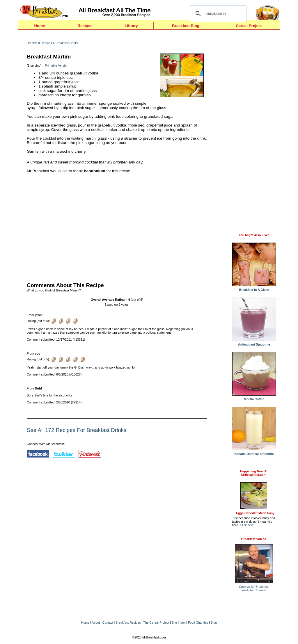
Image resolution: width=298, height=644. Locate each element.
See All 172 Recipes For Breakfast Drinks (77, 430)
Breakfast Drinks (67, 43)
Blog (214, 622)
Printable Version (57, 65)
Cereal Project (249, 26)
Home (39, 26)
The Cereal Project (156, 622)
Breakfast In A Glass (254, 288)
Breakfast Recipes (39, 43)
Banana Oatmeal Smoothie (254, 452)
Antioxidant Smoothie (254, 343)
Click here (247, 525)
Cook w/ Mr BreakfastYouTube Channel (254, 588)
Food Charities (198, 622)
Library (131, 26)
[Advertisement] (117, 226)
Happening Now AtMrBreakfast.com (254, 473)
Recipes (85, 26)
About (96, 622)
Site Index (179, 622)
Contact (108, 622)
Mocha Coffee (254, 398)
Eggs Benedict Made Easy (255, 513)
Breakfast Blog (186, 26)
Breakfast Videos (254, 539)
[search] (217, 14)
